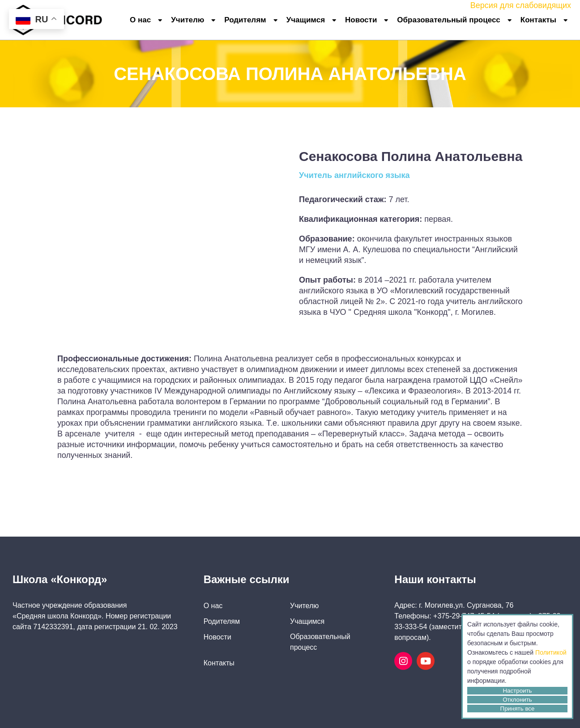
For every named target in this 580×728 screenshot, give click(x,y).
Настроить (517, 691)
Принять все (518, 709)
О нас (140, 20)
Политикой (551, 652)
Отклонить (517, 700)
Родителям (245, 20)
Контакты (538, 20)
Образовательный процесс (448, 20)
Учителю (188, 20)
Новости (361, 20)
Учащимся (306, 20)
